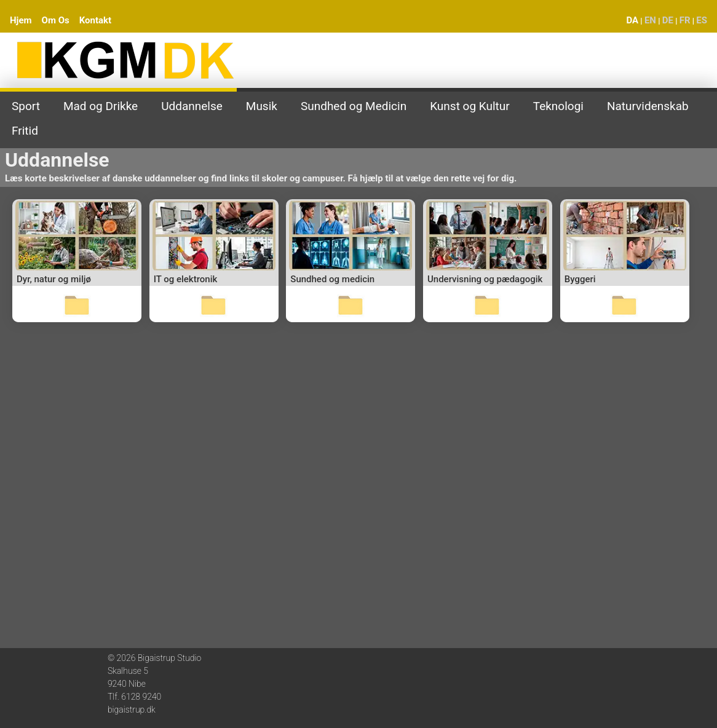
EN (650, 20)
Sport (26, 106)
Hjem (21, 20)
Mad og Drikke (101, 106)
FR (685, 20)
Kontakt (95, 20)
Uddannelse (192, 106)
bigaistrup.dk (132, 710)
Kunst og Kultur (470, 106)
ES (702, 20)
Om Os (56, 20)
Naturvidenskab (648, 106)
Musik (262, 106)
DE (668, 20)
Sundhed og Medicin (354, 106)
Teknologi (558, 106)
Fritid (25, 131)
